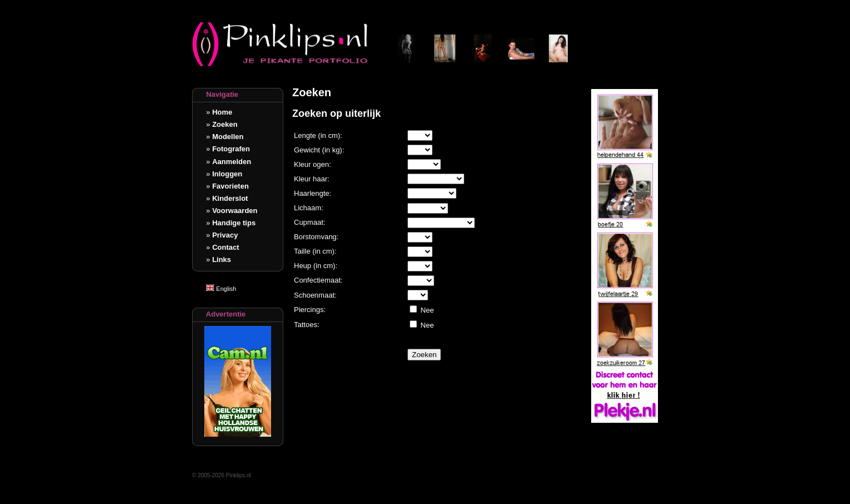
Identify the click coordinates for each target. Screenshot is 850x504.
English (221, 289)
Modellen (228, 137)
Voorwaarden (235, 211)
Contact (225, 247)
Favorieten (230, 186)
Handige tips (234, 223)
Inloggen (227, 174)
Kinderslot (230, 198)
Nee (426, 310)
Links (222, 260)
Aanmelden (232, 162)
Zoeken (225, 124)
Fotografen (231, 149)
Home (222, 112)
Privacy (225, 235)
